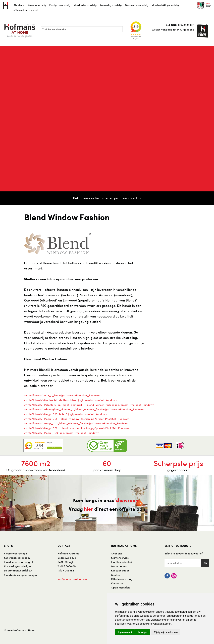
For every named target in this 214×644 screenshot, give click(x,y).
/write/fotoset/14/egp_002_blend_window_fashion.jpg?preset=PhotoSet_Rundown (76, 423)
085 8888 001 (186, 25)
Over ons (116, 553)
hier (89, 509)
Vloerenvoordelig (37, 5)
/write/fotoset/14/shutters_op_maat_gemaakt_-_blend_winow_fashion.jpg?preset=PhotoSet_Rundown (89, 405)
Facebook (167, 576)
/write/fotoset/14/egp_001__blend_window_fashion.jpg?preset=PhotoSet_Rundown (77, 428)
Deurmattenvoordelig (137, 5)
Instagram (174, 576)
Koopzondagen (120, 570)
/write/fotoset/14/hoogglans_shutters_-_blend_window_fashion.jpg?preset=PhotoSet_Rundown (84, 409)
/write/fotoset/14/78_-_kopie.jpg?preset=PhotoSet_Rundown (62, 395)
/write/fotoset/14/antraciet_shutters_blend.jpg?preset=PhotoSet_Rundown (71, 400)
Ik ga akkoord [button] (125, 632)
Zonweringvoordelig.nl (18, 566)
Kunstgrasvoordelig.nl (17, 558)
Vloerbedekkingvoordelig (165, 5)
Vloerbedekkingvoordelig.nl (21, 575)
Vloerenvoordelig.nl (16, 553)
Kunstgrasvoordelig (60, 5)
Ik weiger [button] (143, 632)
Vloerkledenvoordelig (85, 5)
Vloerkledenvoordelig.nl (18, 562)
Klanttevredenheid (122, 562)
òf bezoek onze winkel (25, 10)
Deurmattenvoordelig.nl (19, 570)
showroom (128, 500)
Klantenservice (120, 558)
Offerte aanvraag (122, 579)
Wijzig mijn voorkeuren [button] (166, 632)
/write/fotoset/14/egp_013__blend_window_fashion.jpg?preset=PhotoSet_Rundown (77, 419)
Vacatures (117, 583)
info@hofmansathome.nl (72, 579)
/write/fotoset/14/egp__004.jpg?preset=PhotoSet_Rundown (62, 433)
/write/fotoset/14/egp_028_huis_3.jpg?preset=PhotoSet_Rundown (66, 414)
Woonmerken (119, 566)
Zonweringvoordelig (111, 5)
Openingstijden (120, 587)
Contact (116, 575)
